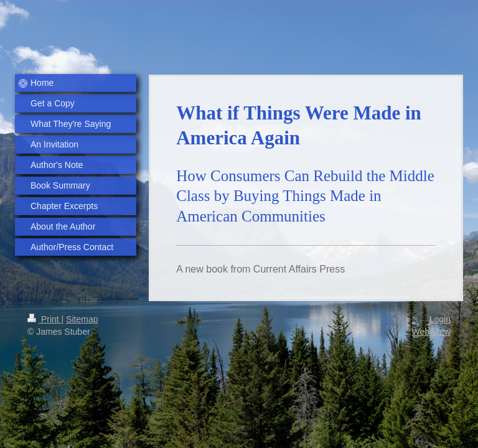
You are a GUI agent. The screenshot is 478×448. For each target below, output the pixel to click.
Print (45, 319)
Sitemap (82, 319)
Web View (431, 332)
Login (440, 319)
